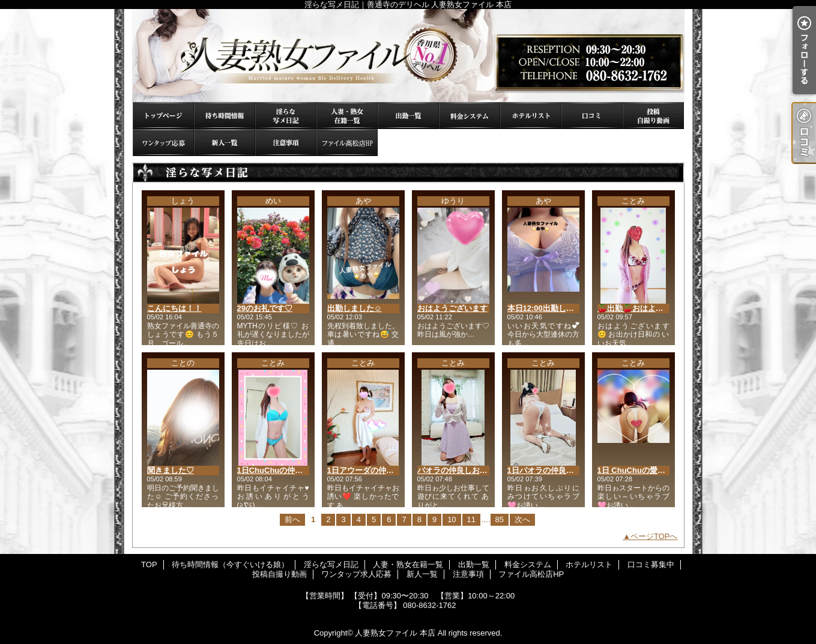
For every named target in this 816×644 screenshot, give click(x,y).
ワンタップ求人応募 (163, 143)
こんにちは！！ (174, 308)
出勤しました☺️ (355, 308)
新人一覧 (225, 143)
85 (500, 519)
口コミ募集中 (592, 116)
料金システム (470, 116)
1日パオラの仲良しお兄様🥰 (557, 470)
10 (452, 519)
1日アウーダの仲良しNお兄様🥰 (384, 470)
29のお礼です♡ (265, 308)
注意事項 (286, 143)
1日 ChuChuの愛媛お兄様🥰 (648, 470)
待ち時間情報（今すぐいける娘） (225, 116)
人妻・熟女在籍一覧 (347, 116)
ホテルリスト (531, 116)
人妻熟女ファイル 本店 (395, 633)
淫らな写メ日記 (286, 116)
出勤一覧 (408, 116)
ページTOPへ (654, 536)
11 (471, 519)
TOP (163, 116)
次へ (522, 519)
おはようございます (452, 308)
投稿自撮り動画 (653, 116)
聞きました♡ (171, 470)
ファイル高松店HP (347, 143)
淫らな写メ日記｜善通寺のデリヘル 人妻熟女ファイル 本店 (408, 56)
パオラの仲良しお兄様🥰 (461, 470)
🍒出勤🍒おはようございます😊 (655, 308)
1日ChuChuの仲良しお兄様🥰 (291, 470)
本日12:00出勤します (545, 308)
